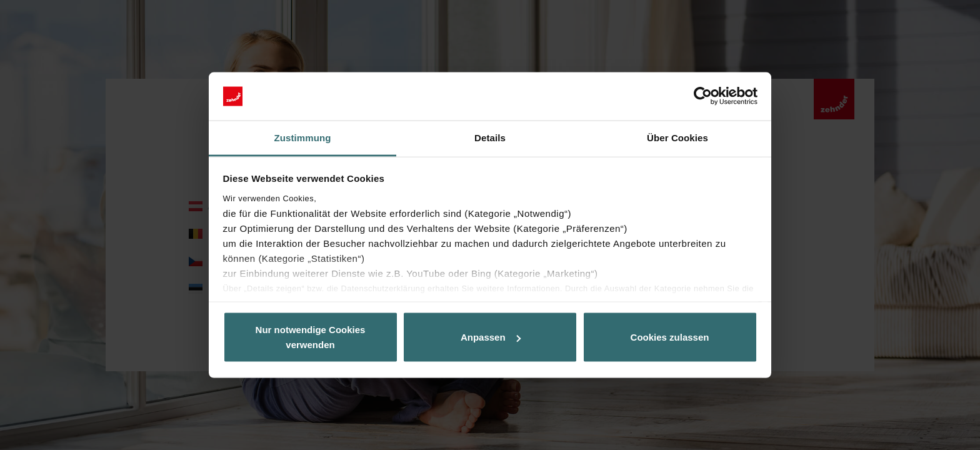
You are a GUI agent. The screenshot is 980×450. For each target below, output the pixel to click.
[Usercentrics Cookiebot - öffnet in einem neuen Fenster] (703, 96)
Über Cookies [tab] (677, 137)
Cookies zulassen (670, 337)
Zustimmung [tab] (303, 137)
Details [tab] (490, 137)
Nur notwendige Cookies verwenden (311, 337)
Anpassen (491, 337)
